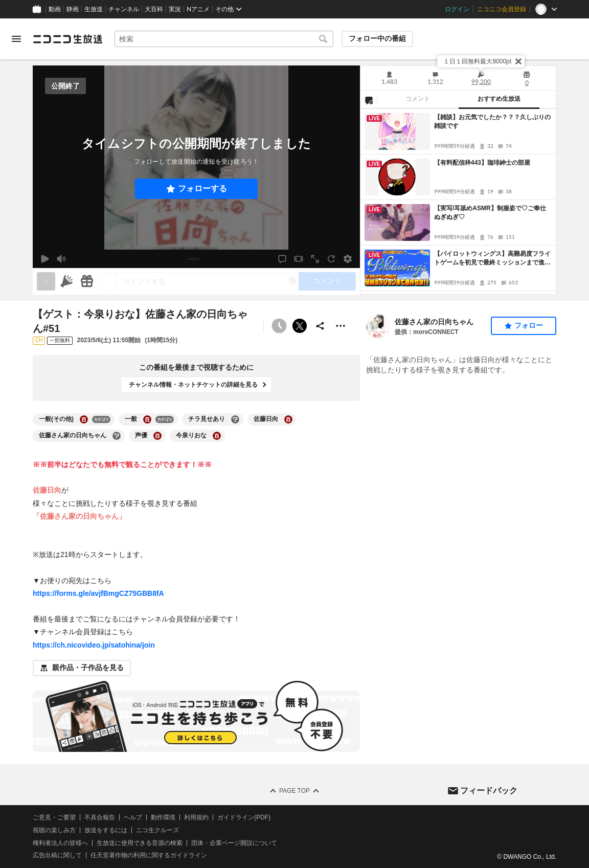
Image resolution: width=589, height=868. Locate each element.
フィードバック (489, 790)
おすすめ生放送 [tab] (499, 99)
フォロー (529, 325)
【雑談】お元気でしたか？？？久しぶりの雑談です (492, 121)
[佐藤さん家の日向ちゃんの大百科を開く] (117, 436)
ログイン (457, 9)
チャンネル (124, 9)
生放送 (94, 9)
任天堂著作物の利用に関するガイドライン (149, 855)
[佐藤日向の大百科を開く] (288, 419)
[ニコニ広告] (66, 281)
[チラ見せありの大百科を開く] (235, 419)
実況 (175, 9)
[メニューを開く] (16, 39)
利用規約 (196, 817)
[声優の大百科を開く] (157, 436)
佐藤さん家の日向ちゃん (434, 322)
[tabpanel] (458, 202)
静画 (73, 9)
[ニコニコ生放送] (67, 39)
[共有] (320, 326)
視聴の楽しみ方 (54, 830)
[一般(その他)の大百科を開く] (84, 419)
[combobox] (224, 39)
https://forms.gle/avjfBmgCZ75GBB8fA (98, 593)
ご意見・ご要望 (54, 817)
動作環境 (163, 817)
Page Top (294, 791)
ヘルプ (133, 817)
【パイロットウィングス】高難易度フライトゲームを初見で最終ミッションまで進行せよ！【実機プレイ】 (492, 259)
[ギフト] (87, 281)
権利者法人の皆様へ (60, 842)
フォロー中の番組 (377, 38)
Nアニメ (198, 9)
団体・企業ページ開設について (234, 842)
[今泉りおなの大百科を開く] (217, 436)
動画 (55, 9)
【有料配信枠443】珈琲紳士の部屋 (482, 163)
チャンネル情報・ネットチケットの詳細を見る (193, 385)
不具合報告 (100, 817)
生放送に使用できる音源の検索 (140, 842)
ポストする (300, 326)
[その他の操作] (341, 326)
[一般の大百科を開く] (147, 419)
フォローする (202, 188)
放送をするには (106, 830)
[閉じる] (518, 61)
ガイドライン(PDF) (244, 817)
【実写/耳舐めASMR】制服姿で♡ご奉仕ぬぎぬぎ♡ (490, 213)
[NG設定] (369, 100)
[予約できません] (279, 326)
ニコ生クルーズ (157, 830)
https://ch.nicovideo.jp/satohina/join (94, 645)
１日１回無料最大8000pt (477, 61)
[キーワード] (224, 39)
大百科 (154, 9)
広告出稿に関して (57, 855)
